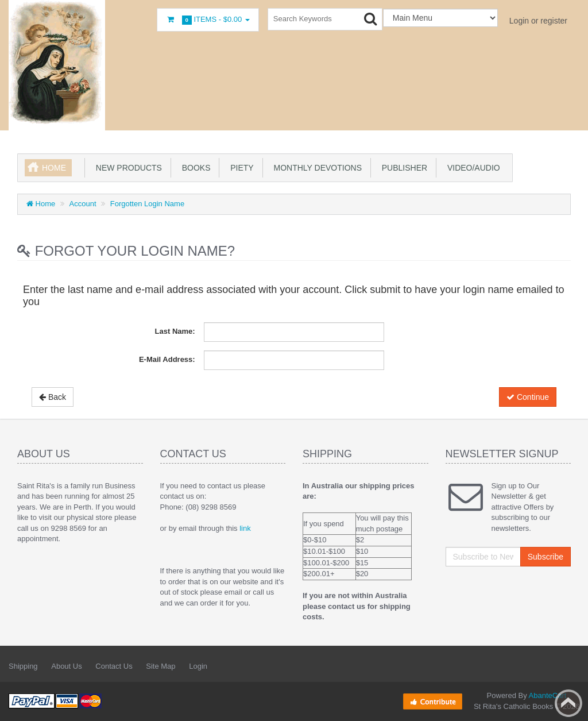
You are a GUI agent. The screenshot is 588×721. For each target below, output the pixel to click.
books (194, 168)
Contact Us (114, 666)
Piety (239, 168)
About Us (66, 666)
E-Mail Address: (167, 359)
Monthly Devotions (316, 168)
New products (127, 168)
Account (83, 204)
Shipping (23, 666)
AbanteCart (548, 695)
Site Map (160, 666)
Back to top (568, 703)
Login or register (538, 21)
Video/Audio (471, 168)
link (245, 528)
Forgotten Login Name (147, 204)
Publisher (402, 168)
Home (54, 168)
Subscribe (546, 557)
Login (198, 666)
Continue (528, 397)
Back (53, 397)
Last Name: (175, 331)
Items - (208, 20)
